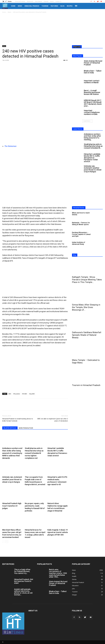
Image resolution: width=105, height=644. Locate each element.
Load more (87, 121)
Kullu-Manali (38, 1)
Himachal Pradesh (20, 1)
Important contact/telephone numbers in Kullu (92, 112)
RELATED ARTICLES (10, 428)
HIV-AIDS (25, 394)
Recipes (70, 6)
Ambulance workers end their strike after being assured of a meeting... (92, 137)
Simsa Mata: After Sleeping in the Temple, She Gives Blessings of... (86, 307)
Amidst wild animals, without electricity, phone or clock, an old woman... (23, 592)
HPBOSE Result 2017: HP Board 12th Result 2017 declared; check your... (93, 103)
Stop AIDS (32, 394)
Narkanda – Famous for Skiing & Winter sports (81, 224)
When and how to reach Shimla (81, 214)
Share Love (77, 47)
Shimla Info (30, 1)
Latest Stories (78, 129)
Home (13, 6)
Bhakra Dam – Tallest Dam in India (93, 72)
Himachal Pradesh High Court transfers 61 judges (12, 506)
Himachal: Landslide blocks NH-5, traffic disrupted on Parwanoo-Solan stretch (92, 158)
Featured (54, 6)
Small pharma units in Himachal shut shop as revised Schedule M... (93, 146)
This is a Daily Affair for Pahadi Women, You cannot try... (22, 571)
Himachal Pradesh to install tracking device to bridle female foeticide (18, 420)
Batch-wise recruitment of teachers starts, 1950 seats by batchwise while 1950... (58, 573)
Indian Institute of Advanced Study (79, 243)
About (52, 1)
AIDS (10, 394)
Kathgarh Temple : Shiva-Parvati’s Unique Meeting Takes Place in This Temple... (87, 280)
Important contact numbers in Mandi (92, 82)
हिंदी (76, 6)
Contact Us (58, 1)
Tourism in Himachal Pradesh (86, 385)
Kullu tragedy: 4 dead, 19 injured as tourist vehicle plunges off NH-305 (58, 532)
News (20, 6)
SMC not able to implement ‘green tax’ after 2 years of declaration (53, 420)
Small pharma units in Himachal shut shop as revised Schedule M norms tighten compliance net (34, 453)
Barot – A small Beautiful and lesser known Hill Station (92, 92)
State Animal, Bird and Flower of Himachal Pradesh (93, 63)
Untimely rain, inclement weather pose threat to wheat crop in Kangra (12, 479)
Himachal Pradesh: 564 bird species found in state (24, 581)
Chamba (46, 1)
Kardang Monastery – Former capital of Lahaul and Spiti (81, 234)
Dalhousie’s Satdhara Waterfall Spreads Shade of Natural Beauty (87, 335)
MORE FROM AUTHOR (26, 428)
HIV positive (17, 394)
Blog (62, 6)
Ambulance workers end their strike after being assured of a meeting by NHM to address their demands (12, 453)
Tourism (45, 6)
